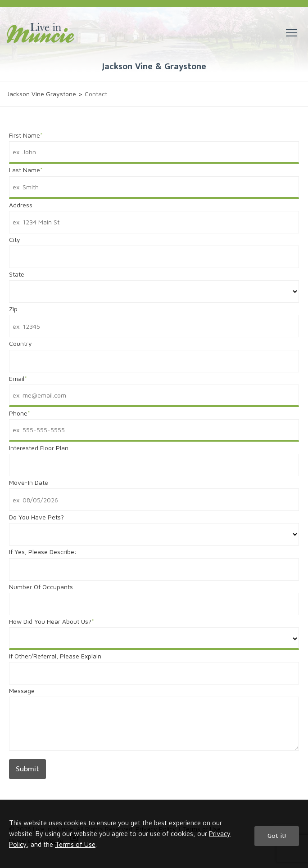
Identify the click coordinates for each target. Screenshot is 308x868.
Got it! (277, 836)
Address (21, 205)
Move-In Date (29, 482)
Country (20, 343)
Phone (18, 413)
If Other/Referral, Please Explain (55, 656)
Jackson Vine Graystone (41, 94)
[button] (291, 33)
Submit (27, 769)
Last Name (25, 170)
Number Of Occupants (41, 587)
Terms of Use (75, 844)
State (17, 274)
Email (17, 378)
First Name (25, 135)
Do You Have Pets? (36, 517)
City (15, 239)
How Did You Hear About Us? (50, 621)
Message (22, 691)
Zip (13, 309)
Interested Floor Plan (39, 448)
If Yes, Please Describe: (43, 552)
